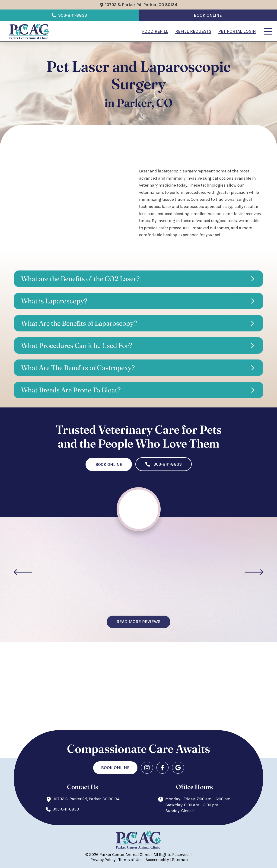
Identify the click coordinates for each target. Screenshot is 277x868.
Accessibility (157, 860)
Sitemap (180, 860)
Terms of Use (131, 860)
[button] (268, 31)
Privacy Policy (103, 860)
